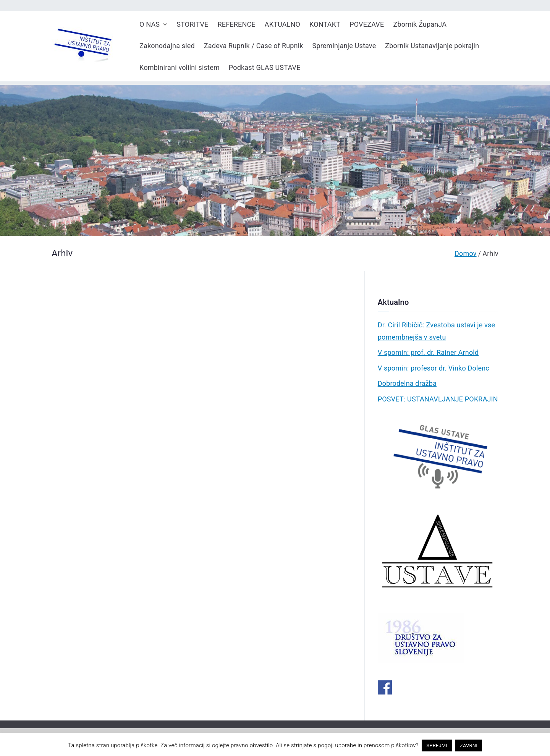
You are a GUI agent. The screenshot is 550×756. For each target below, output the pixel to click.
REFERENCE (237, 24)
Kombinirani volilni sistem (180, 67)
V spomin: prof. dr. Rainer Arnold (428, 352)
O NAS (153, 24)
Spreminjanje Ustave (344, 46)
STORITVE (192, 24)
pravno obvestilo (252, 745)
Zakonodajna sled (167, 46)
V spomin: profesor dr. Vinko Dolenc (434, 368)
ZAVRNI (469, 745)
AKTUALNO (282, 24)
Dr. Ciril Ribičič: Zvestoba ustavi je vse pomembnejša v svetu (436, 331)
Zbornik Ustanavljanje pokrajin (432, 46)
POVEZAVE (367, 24)
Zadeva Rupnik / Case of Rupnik (254, 46)
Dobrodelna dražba (407, 383)
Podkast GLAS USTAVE (265, 67)
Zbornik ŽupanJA (420, 24)
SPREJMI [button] (437, 745)
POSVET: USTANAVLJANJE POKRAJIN (438, 399)
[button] (163, 24)
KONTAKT (325, 24)
